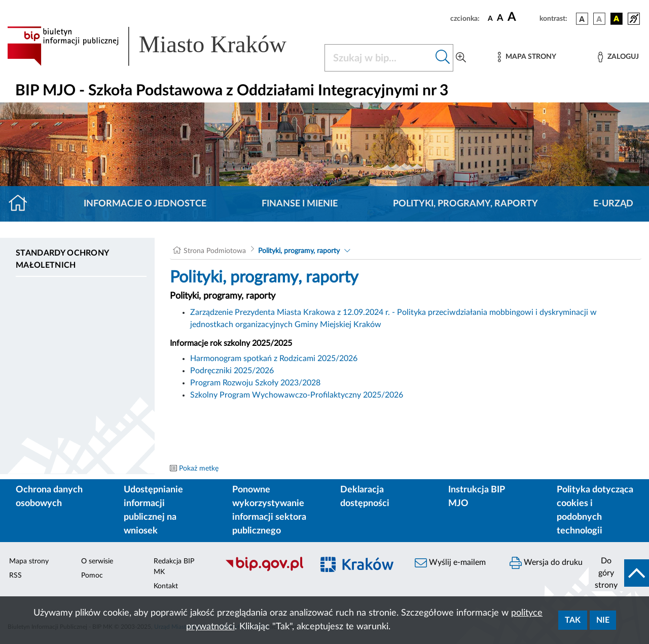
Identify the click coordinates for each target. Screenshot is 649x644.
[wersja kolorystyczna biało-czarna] (599, 19)
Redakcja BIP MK (174, 567)
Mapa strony (29, 561)
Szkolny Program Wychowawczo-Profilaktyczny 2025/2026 (297, 395)
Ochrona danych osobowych (49, 497)
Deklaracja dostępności (365, 497)
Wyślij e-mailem (450, 563)
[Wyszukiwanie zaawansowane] (461, 58)
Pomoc (92, 576)
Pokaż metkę (199, 469)
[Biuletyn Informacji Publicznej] (264, 570)
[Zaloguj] (618, 57)
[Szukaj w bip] (443, 58)
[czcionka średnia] (500, 19)
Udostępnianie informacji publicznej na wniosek (153, 510)
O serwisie (97, 561)
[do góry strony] (619, 573)
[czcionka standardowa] (490, 18)
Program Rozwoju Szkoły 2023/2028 (255, 383)
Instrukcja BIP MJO (476, 497)
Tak (573, 620)
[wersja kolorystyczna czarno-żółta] (617, 19)
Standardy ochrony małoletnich (62, 259)
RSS (15, 576)
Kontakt (166, 586)
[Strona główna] (22, 204)
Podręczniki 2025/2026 (232, 371)
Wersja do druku (546, 563)
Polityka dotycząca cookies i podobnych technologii (595, 510)
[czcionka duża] (522, 17)
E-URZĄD (613, 204)
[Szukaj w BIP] (379, 58)
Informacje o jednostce (145, 204)
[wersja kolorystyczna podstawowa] (582, 19)
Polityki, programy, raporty (465, 204)
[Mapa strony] (527, 57)
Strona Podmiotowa (215, 251)
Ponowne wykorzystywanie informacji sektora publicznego (269, 510)
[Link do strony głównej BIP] (160, 46)
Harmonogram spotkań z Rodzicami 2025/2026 (274, 359)
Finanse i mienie (300, 204)
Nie (603, 620)
